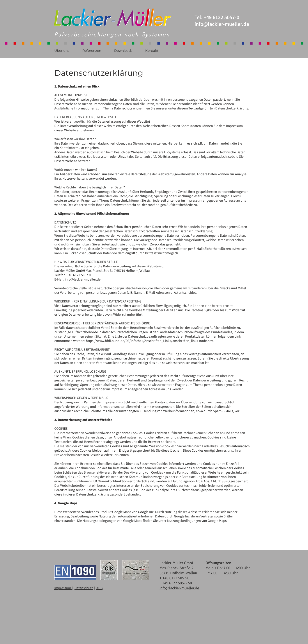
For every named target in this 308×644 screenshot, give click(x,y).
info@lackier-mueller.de (83, 279)
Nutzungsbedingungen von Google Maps (197, 521)
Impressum (63, 588)
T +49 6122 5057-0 (175, 578)
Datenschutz (84, 588)
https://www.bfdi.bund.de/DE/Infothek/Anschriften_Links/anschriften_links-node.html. (151, 341)
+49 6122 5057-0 (221, 17)
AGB (99, 588)
